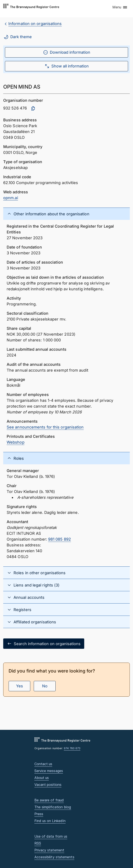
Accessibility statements (54, 857)
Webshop (16, 442)
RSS (38, 843)
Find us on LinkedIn (50, 821)
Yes (20, 686)
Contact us (43, 764)
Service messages (49, 771)
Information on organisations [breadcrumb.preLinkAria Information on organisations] (35, 24)
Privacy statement (49, 850)
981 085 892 (60, 539)
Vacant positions (48, 785)
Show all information (67, 66)
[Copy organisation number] (33, 108)
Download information (67, 52)
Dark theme (18, 37)
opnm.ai (11, 198)
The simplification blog (53, 807)
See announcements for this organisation (45, 427)
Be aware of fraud (49, 800)
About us (42, 778)
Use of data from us (51, 836)
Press (39, 814)
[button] (120, 8)
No (45, 686)
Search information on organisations (44, 644)
